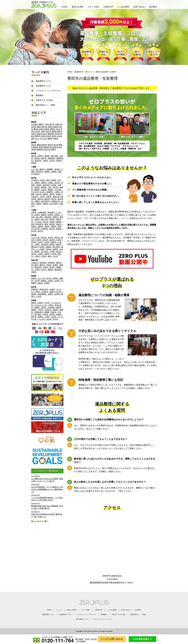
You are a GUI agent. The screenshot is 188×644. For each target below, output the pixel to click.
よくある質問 (123, 7)
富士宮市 (47, 149)
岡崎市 (41, 124)
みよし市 (38, 139)
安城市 (41, 129)
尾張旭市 (51, 134)
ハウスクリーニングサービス (86, 615)
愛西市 (50, 139)
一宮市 (46, 124)
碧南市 (56, 127)
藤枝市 (47, 147)
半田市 (57, 124)
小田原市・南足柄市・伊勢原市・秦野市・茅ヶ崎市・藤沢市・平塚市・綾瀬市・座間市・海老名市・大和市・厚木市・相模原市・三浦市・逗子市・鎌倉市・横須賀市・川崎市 (47, 267)
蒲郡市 (52, 129)
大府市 (34, 134)
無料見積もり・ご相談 (45, 105)
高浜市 (57, 134)
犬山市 (58, 129)
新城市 (54, 131)
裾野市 (54, 149)
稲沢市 (49, 131)
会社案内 (153, 7)
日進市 (43, 136)
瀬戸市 (52, 124)
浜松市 (34, 145)
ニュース (59, 610)
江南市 (38, 131)
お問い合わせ (139, 7)
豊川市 (45, 127)
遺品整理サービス (48, 615)
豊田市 (36, 129)
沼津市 (34, 149)
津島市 (50, 127)
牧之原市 (53, 147)
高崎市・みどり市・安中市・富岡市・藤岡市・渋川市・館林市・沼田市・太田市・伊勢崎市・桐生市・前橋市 (47, 281)
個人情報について (82, 619)
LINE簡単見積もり (142, 639)
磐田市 (45, 145)
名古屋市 (35, 124)
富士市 (60, 147)
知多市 (39, 134)
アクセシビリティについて (103, 619)
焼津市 (41, 147)
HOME (65, 7)
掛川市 (56, 145)
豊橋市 (39, 127)
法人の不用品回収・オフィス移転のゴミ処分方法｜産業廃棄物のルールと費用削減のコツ (47, 489)
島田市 (36, 147)
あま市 (45, 139)
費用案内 (40, 95)
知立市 (45, 134)
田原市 (49, 136)
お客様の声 (108, 7)
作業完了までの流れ (44, 100)
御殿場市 (40, 149)
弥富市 (56, 139)
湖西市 (39, 145)
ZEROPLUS (96, 631)
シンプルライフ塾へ (41, 521)
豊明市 (38, 136)
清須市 (54, 136)
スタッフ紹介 (93, 7)
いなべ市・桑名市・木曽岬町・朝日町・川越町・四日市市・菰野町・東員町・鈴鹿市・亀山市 (47, 172)
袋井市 (50, 145)
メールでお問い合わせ (112, 639)
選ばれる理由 (77, 7)
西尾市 (47, 129)
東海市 (60, 131)
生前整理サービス (65, 615)
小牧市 (43, 131)
